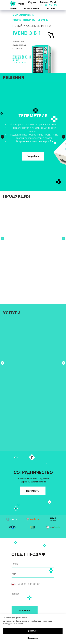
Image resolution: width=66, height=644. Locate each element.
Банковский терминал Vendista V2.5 (31, 235)
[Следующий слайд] (64, 137)
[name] (33, 522)
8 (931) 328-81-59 (22, 56)
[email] (33, 512)
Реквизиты (17, 600)
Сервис (32, 2)
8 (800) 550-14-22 (22, 58)
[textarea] (33, 545)
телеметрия (18, 41)
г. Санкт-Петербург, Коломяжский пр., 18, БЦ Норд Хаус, (32, 595)
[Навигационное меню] (62, 5)
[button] (41, 5)
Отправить (25, 559)
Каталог (51, 9)
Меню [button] (13, 9)
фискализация (19, 45)
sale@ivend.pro (19, 612)
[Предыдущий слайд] (2, 137)
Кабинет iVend (48, 2)
